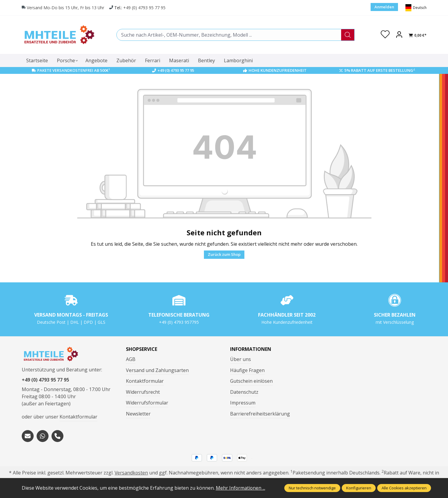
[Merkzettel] (385, 35)
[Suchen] (348, 35)
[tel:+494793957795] (57, 436)
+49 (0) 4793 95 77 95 (145, 8)
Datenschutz (244, 392)
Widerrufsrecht (143, 392)
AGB (131, 359)
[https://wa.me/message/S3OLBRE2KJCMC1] (43, 436)
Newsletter (138, 414)
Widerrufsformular (147, 403)
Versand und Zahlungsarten (157, 370)
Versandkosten (131, 473)
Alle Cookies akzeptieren (404, 488)
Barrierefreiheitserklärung (260, 414)
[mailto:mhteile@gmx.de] (28, 436)
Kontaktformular (78, 417)
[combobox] (229, 35)
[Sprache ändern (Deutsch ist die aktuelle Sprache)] (416, 8)
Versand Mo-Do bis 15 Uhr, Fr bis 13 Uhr (66, 8)
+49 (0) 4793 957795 (179, 322)
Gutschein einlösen (251, 381)
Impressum (243, 403)
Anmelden (384, 7)
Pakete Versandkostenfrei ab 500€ (74, 70)
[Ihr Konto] (399, 35)
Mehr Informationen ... (241, 488)
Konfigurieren (359, 488)
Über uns (241, 359)
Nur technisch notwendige (312, 488)
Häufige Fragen (247, 370)
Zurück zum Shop (224, 254)
